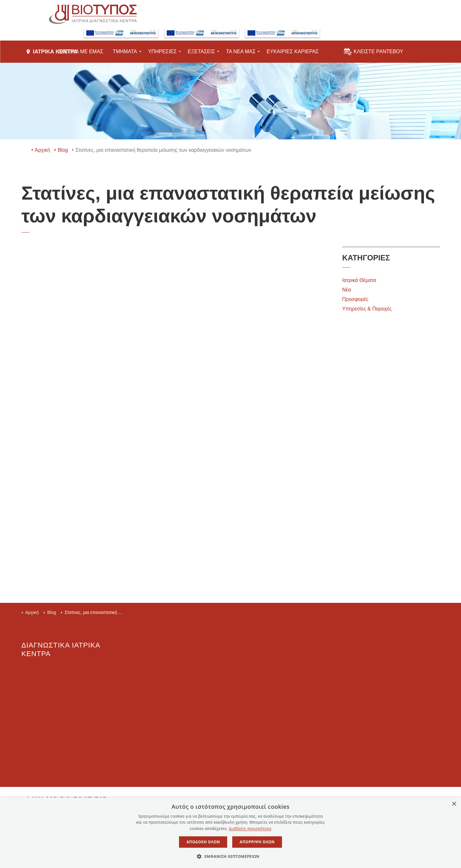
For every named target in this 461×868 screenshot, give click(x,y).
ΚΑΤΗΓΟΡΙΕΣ (366, 258)
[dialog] (230, 833)
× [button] (454, 804)
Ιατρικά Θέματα (359, 280)
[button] (230, 857)
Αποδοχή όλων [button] (203, 842)
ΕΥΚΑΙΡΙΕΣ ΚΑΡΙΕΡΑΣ (293, 55)
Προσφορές (355, 299)
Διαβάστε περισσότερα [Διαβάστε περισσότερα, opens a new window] (250, 829)
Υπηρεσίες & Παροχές (367, 309)
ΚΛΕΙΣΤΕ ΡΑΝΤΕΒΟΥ (374, 54)
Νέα (347, 290)
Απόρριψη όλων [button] (257, 842)
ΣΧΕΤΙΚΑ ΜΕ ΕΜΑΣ (80, 55)
